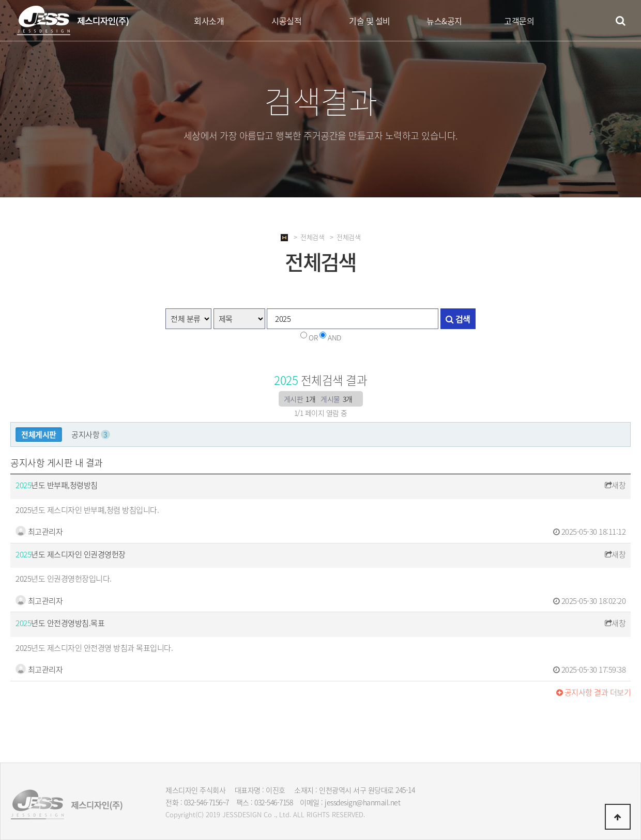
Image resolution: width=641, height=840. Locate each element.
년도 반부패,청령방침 (57, 485)
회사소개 (209, 21)
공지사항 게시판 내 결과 (57, 463)
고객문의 (519, 21)
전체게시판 (39, 434)
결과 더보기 (594, 692)
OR (313, 337)
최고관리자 (39, 532)
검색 (458, 319)
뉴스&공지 (444, 21)
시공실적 (286, 21)
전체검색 (312, 237)
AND (334, 337)
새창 (615, 485)
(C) (200, 814)
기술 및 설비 (370, 21)
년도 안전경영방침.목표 (60, 623)
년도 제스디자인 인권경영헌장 (71, 554)
